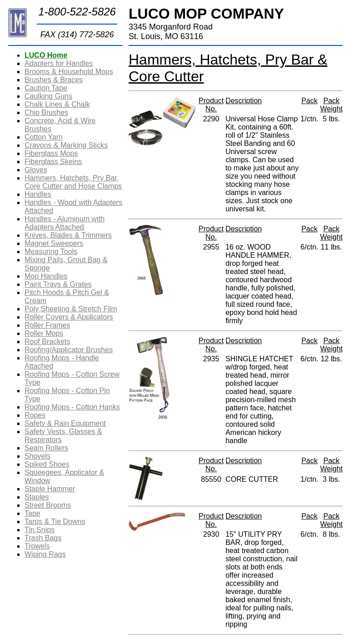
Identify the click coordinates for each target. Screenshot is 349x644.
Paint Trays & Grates (58, 284)
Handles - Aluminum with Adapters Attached (65, 223)
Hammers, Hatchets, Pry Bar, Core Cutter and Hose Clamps (73, 182)
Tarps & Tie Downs (55, 522)
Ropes (35, 415)
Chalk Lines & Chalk (57, 104)
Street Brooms (48, 505)
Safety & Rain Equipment (65, 423)
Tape (32, 513)
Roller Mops (44, 333)
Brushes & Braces (54, 80)
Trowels (37, 546)
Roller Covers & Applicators (69, 317)
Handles (38, 194)
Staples (37, 497)
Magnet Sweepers (54, 243)
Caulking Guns (48, 96)
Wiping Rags (45, 554)
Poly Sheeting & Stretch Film (71, 309)
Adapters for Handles (59, 63)
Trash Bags (43, 538)
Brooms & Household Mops (69, 72)
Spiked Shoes (47, 464)
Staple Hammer (50, 489)
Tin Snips (40, 530)
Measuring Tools (51, 252)
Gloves (36, 170)
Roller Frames (47, 325)
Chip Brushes (46, 112)
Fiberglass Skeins (53, 162)
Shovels (37, 456)
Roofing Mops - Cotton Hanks (72, 407)
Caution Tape (46, 88)
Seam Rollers (46, 448)
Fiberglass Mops (51, 153)
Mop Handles (46, 276)
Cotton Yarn (44, 137)
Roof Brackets (47, 342)
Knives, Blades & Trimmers (68, 235)
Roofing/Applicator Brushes (69, 350)
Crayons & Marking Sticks (66, 145)
